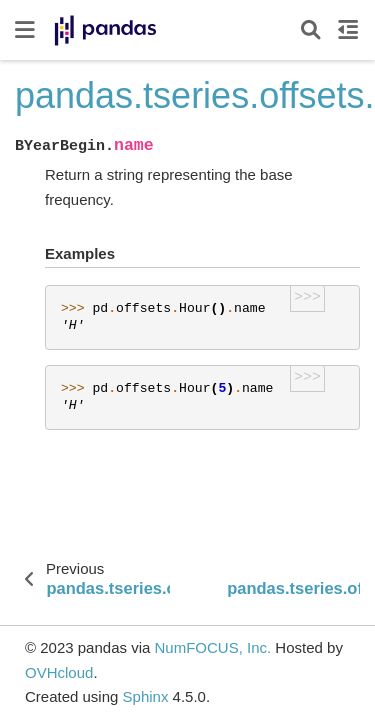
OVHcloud (59, 672)
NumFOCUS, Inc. (212, 647)
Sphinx (146, 696)
